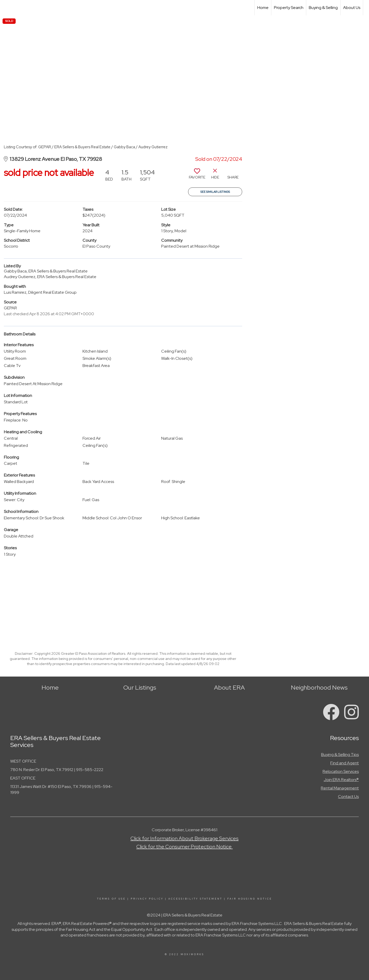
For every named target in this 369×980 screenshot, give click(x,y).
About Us (352, 8)
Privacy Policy (147, 899)
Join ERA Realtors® (341, 780)
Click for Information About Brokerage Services (184, 838)
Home (263, 8)
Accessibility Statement (195, 899)
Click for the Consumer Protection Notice (184, 847)
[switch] (197, 176)
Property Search (289, 8)
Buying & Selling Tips (340, 755)
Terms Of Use (111, 899)
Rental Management (340, 788)
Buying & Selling (323, 8)
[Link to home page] (7, 8)
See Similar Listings (215, 192)
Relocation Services (341, 771)
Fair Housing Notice (250, 899)
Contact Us (348, 797)
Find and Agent (345, 763)
